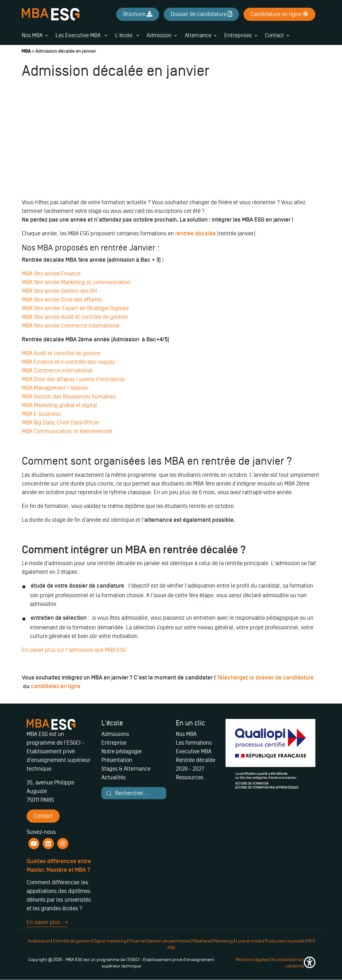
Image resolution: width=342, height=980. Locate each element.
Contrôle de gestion (72, 941)
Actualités (114, 777)
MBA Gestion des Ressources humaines (69, 397)
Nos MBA (32, 35)
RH (311, 941)
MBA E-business (42, 414)
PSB (171, 948)
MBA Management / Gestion (55, 388)
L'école (127, 35)
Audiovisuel (39, 941)
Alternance (198, 35)
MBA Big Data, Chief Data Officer (60, 423)
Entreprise (114, 743)
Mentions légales (252, 960)
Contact (274, 35)
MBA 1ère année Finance (52, 274)
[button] (310, 963)
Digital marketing (110, 941)
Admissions (115, 734)
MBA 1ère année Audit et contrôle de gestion (75, 317)
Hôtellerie (201, 941)
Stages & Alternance (126, 769)
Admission (159, 35)
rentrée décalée (196, 234)
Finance (137, 941)
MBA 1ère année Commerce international (71, 326)
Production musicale (285, 941)
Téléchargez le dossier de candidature (265, 678)
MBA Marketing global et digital (60, 405)
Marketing (223, 941)
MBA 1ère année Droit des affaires (62, 300)
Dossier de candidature (201, 14)
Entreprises (238, 35)
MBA (26, 51)
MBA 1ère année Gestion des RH (59, 291)
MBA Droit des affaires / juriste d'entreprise (74, 379)
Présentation (117, 760)
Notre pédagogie (121, 751)
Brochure (138, 14)
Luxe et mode (249, 941)
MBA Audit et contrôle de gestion (62, 353)
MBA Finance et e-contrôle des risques (69, 362)
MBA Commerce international (57, 371)
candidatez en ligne (56, 686)
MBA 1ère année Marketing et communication (76, 282)
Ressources (190, 777)
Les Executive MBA (81, 35)
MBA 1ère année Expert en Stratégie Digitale (75, 308)
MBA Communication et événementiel (68, 431)
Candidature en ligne (279, 14)
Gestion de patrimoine (168, 941)
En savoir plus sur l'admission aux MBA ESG (74, 650)
